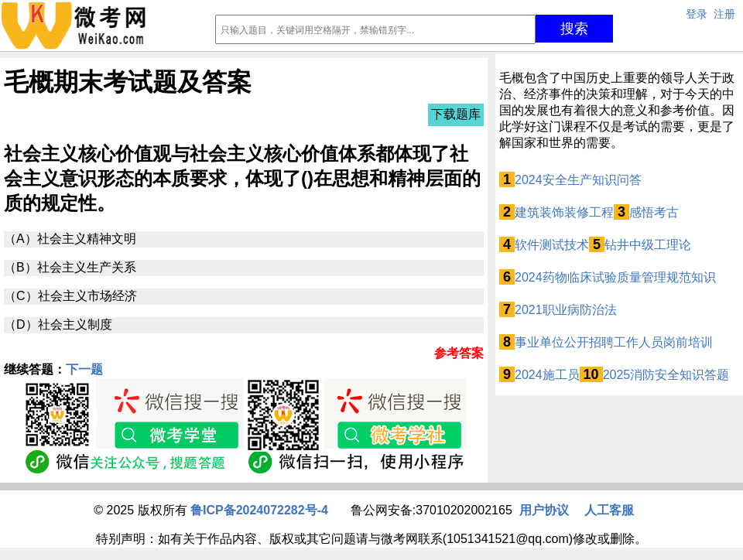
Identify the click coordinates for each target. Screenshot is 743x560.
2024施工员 (547, 375)
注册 (724, 14)
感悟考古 (654, 212)
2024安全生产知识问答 (578, 180)
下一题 (84, 369)
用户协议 (544, 510)
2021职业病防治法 (566, 310)
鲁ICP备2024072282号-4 (259, 510)
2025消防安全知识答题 (666, 375)
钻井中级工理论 (648, 245)
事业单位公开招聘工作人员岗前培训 (614, 342)
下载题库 (456, 114)
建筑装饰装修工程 (564, 212)
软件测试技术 (552, 245)
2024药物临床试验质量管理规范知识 (615, 277)
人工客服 (609, 510)
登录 (697, 14)
